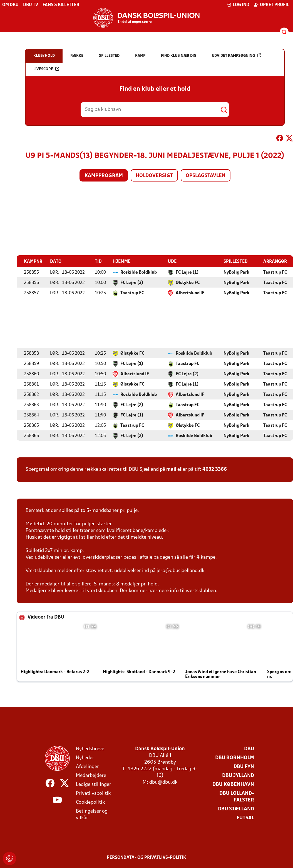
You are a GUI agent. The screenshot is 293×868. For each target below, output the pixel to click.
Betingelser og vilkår (92, 814)
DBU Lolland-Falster (237, 797)
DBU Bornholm (235, 758)
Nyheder (85, 758)
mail (171, 469)
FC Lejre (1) (187, 272)
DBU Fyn (244, 767)
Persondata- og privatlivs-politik (146, 857)
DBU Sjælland (236, 809)
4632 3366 (215, 469)
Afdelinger (87, 767)
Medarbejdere (91, 775)
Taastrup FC (275, 272)
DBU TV (31, 5)
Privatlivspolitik (93, 793)
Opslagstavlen (206, 176)
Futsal (245, 818)
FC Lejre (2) (132, 283)
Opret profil (271, 5)
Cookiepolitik (90, 802)
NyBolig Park (236, 272)
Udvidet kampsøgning (236, 56)
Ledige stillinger (94, 784)
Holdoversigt (154, 176)
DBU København (233, 784)
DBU (249, 749)
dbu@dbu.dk (163, 782)
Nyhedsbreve (90, 749)
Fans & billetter (61, 5)
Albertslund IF (190, 293)
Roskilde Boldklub (139, 272)
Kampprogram (104, 176)
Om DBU (10, 5)
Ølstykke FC (188, 283)
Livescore (46, 69)
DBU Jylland (238, 775)
